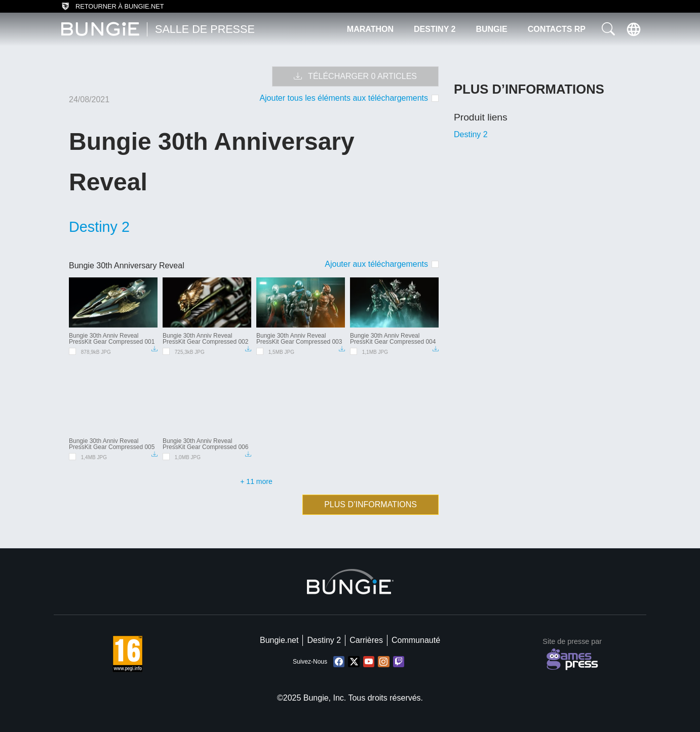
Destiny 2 (435, 29)
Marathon (370, 29)
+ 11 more (256, 481)
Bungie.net (279, 640)
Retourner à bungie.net (113, 7)
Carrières (366, 640)
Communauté (416, 640)
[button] (608, 29)
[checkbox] (382, 264)
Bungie (491, 29)
